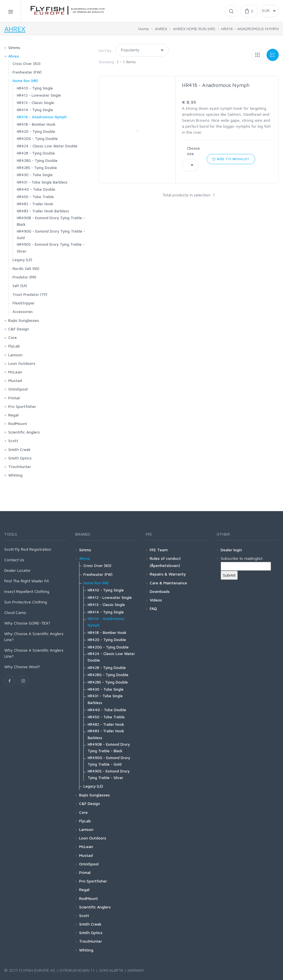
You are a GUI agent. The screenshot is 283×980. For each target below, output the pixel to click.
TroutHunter (20, 466)
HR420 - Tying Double (36, 131)
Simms (14, 47)
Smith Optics (20, 458)
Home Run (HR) (25, 81)
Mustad (15, 380)
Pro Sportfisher (22, 406)
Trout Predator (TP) (30, 294)
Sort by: (106, 50)
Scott (13, 441)
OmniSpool (18, 389)
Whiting (15, 475)
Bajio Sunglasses (24, 320)
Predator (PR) (24, 277)
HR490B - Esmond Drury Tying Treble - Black (51, 221)
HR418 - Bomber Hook (36, 124)
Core (13, 337)
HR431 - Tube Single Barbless (42, 182)
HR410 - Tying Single (35, 88)
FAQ (153, 608)
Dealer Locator (18, 570)
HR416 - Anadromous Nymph (216, 85)
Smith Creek (19, 449)
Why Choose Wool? (22, 667)
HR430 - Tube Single (35, 175)
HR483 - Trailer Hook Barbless (43, 211)
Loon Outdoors (22, 363)
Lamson (15, 355)
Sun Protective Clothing (26, 602)
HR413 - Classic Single (35, 103)
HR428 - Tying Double (36, 153)
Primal (14, 398)
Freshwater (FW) (27, 72)
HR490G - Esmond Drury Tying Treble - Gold (51, 234)
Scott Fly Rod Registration (28, 549)
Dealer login (231, 550)
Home (144, 29)
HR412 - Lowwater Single (39, 95)
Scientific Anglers (24, 432)
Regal (13, 415)
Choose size (193, 151)
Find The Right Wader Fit (26, 581)
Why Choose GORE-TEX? (27, 623)
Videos (156, 600)
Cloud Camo (15, 612)
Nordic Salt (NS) (26, 269)
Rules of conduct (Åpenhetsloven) (165, 562)
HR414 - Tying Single (35, 110)
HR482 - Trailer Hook (35, 204)
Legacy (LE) (22, 260)
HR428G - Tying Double (37, 160)
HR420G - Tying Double (37, 139)
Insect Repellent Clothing (27, 591)
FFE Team (159, 550)
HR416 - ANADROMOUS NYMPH (250, 29)
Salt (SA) (20, 286)
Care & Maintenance (168, 583)
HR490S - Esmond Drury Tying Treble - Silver (51, 248)
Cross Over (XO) (26, 64)
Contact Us (14, 560)
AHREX (15, 29)
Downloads (160, 591)
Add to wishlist (231, 159)
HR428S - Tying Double (37, 168)
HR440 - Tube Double (36, 189)
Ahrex (14, 56)
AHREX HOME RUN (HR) (194, 29)
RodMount (18, 423)
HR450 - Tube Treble (35, 197)
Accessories (23, 312)
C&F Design (19, 329)
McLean (15, 372)
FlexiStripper (24, 303)
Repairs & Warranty (168, 574)
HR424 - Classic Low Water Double (47, 146)
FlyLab (14, 346)
